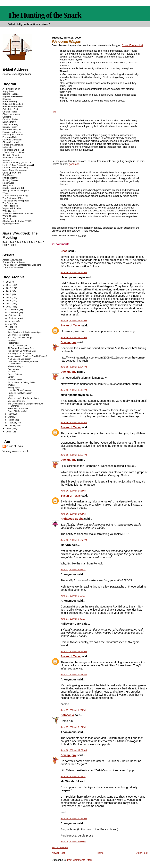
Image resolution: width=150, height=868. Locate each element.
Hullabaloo (8, 147)
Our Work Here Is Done (18, 335)
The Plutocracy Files (13, 198)
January (12, 425)
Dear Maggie (14, 369)
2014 (9, 291)
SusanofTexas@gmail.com (17, 74)
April (11, 417)
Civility (11, 377)
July (11, 324)
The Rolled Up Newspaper (16, 201)
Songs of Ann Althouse (14, 262)
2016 (9, 285)
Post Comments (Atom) (80, 860)
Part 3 (20, 242)
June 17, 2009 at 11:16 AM (74, 651)
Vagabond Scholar (12, 208)
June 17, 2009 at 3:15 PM (73, 727)
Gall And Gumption (12, 140)
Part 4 (27, 242)
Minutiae (12, 372)
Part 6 (41, 242)
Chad (64, 251)
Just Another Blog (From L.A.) (17, 162)
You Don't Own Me (16, 401)
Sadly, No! (8, 185)
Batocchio (67, 715)
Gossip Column (15, 374)
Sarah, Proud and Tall (13, 188)
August (12, 321)
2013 (9, 294)
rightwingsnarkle (11, 223)
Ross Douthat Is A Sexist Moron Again (25, 332)
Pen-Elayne (8, 175)
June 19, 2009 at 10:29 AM (74, 819)
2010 (9, 303)
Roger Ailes (8, 183)
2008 (9, 428)
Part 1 (6, 242)
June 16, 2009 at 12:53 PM (74, 455)
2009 (9, 307)
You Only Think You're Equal (21, 338)
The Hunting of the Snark (44, 15)
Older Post (142, 853)
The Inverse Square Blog (15, 195)
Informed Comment (12, 157)
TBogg (6, 193)
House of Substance (13, 145)
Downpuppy (68, 342)
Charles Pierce (10, 112)
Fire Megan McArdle (13, 134)
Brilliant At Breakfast (13, 104)
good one (74, 164)
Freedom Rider (10, 137)
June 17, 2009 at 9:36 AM (73, 619)
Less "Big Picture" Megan (19, 390)
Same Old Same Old (17, 411)
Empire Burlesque (12, 129)
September (14, 318)
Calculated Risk (10, 109)
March (12, 420)
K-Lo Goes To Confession (19, 359)
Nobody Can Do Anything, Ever (22, 351)
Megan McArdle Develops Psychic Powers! (27, 356)
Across (12, 260)
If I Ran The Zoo (11, 155)
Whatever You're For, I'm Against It (23, 398)
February (13, 423)
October (12, 315)
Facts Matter (13, 343)
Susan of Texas (71, 325)
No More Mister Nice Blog (15, 168)
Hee (54, 112)
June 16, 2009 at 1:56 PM (73, 491)
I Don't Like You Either (14, 152)
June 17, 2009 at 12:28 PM (74, 675)
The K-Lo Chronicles (13, 267)
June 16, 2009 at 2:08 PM (73, 514)
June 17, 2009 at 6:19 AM (73, 596)
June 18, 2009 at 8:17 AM (73, 776)
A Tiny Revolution (11, 89)
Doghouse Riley (11, 124)
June (11, 327)
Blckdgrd (7, 99)
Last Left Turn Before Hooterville (19, 165)
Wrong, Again (14, 388)
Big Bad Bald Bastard (13, 96)
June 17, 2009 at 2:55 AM (73, 570)
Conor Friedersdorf (132, 45)
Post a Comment (60, 847)
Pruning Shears (10, 180)
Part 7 (6, 245)
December (14, 310)
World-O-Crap (10, 216)
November (14, 313)
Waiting (11, 385)
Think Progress (10, 206)
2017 (9, 282)
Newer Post (58, 853)
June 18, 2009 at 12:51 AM (74, 750)
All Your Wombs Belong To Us (21, 382)
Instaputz (7, 160)
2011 (9, 300)
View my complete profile (16, 451)
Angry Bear (8, 91)
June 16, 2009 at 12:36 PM (74, 422)
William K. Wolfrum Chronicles (18, 213)
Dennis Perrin (9, 122)
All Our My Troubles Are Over (21, 348)
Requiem (12, 330)
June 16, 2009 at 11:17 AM (74, 321)
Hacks (11, 396)
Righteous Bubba (72, 519)
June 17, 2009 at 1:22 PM (73, 710)
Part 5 (34, 242)
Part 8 (13, 245)
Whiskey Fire (9, 211)
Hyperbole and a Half (13, 150)
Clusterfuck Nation (12, 114)
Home (100, 853)
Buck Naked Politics (13, 106)
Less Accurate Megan (18, 346)
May (11, 414)
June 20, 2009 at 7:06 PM (73, 842)
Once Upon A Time (12, 173)
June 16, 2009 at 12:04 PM (74, 367)
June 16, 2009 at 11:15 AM (74, 272)
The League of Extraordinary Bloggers (22, 265)
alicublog (7, 218)
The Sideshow (10, 203)
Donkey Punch (10, 127)
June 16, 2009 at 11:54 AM (74, 337)
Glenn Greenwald (11, 142)
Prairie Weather (10, 178)
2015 (9, 288)
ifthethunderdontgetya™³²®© (17, 221)
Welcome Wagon (16, 366)
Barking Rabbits (11, 94)
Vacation (12, 340)
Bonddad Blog (10, 101)
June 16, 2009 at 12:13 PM (74, 390)
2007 (9, 432)
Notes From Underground (15, 170)
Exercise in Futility (12, 132)
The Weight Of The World (19, 354)
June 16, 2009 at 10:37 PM (74, 540)
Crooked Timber (11, 119)
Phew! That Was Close (18, 408)
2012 (9, 297)
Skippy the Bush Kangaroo (16, 190)
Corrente (7, 117)
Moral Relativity (15, 380)
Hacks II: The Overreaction (20, 393)
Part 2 (13, 242)
